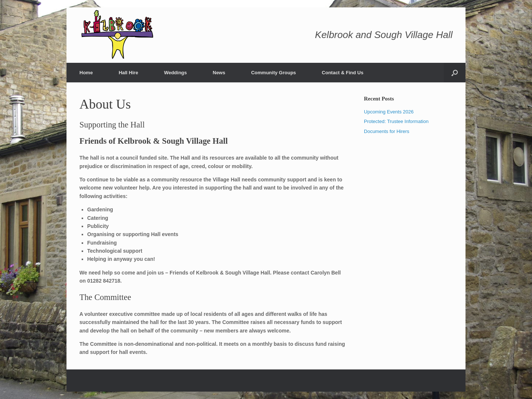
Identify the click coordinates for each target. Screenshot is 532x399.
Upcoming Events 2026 (389, 112)
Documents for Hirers (387, 131)
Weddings (175, 73)
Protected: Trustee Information (396, 121)
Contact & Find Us (343, 73)
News (219, 73)
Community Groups (274, 73)
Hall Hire (128, 73)
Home (86, 73)
